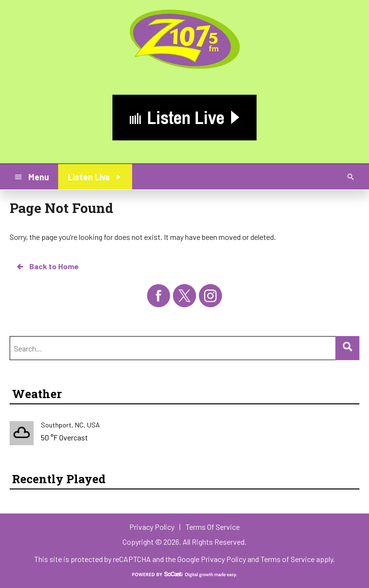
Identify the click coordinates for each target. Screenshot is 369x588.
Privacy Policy (223, 559)
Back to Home (47, 266)
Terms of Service (288, 559)
